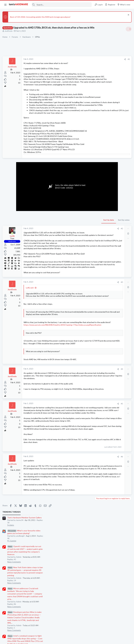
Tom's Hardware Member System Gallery (113, 63)
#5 (78, 459)
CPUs (98, 215)
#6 (78, 528)
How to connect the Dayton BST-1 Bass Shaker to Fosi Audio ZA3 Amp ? (112, 287)
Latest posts (97, 204)
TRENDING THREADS (100, 58)
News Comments (102, 108)
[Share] (81, 59)
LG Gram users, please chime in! (113, 233)
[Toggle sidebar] (128, 29)
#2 (78, 250)
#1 (85, 59)
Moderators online (100, 301)
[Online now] (12, 255)
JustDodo (9, 31)
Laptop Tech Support (104, 239)
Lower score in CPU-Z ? (110, 210)
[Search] (62, 5)
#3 (78, 322)
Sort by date (65, 241)
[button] (5, 5)
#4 (78, 424)
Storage (99, 252)
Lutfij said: (30, 328)
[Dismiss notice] (128, 15)
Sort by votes (80, 241)
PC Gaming (100, 86)
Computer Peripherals (104, 228)
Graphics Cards (102, 278)
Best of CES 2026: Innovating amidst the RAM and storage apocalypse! (41, 17)
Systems (99, 71)
